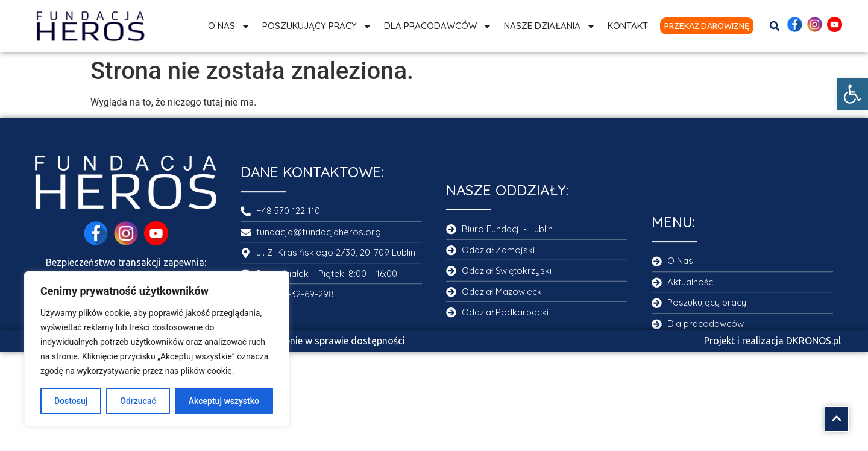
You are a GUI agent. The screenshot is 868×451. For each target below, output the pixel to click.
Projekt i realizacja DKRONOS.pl (772, 341)
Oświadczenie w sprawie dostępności (324, 341)
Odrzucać (138, 401)
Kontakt (628, 26)
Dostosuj (71, 401)
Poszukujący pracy (317, 26)
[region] (157, 349)
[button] (852, 94)
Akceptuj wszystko (224, 401)
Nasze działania (550, 26)
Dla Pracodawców (438, 26)
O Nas (229, 26)
